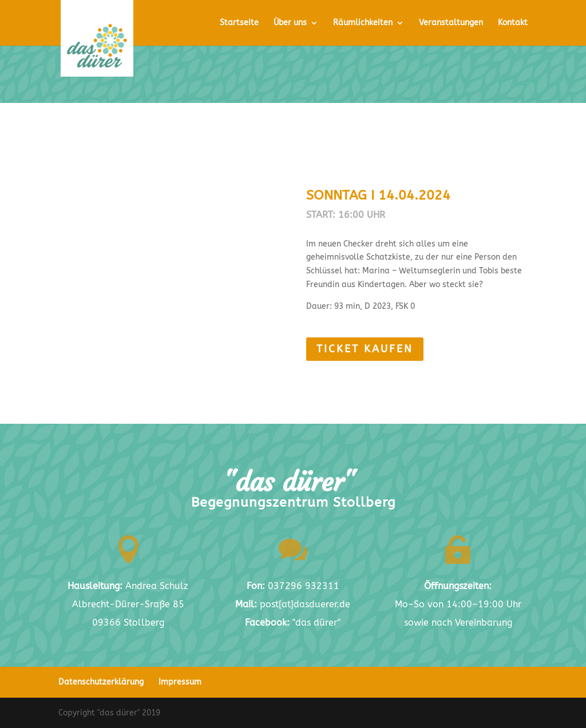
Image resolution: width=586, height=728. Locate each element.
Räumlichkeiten (363, 23)
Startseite (239, 23)
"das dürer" (293, 622)
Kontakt (513, 23)
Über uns (290, 23)
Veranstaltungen (451, 23)
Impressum (180, 682)
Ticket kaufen (411, 349)
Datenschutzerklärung (101, 682)
